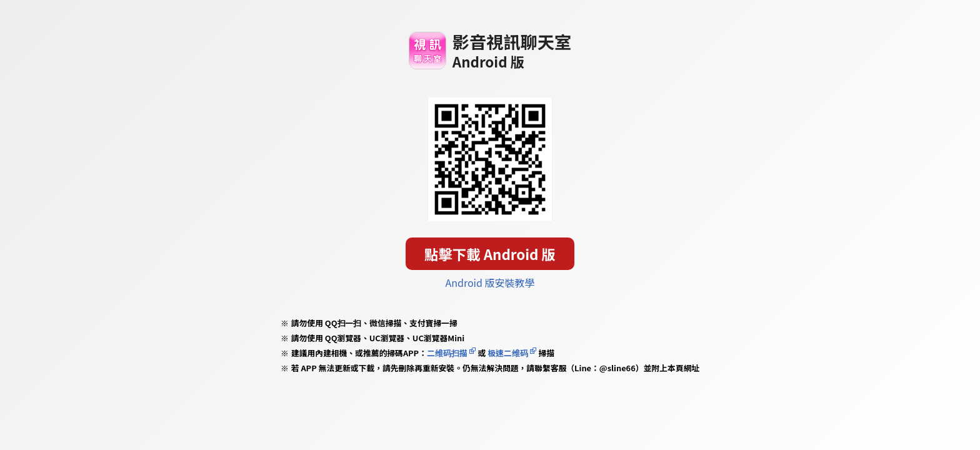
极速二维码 (507, 353)
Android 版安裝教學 (490, 282)
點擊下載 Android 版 (490, 254)
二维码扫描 (447, 353)
